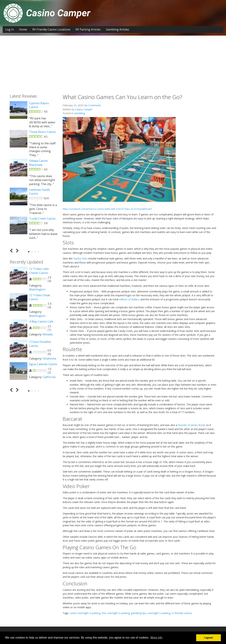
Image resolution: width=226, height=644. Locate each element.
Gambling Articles (118, 29)
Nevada (48, 334)
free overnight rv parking (116, 613)
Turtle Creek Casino (42, 219)
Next (17, 251)
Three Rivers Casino (42, 132)
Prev (12, 251)
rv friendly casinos (182, 613)
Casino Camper (84, 109)
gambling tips (139, 613)
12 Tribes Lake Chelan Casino (39, 271)
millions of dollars (129, 299)
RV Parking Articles (88, 29)
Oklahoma (49, 358)
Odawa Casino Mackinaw (38, 163)
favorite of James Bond (191, 425)
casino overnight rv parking (85, 613)
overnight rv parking (159, 613)
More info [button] (157, 638)
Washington (37, 289)
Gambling (80, 113)
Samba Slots (80, 258)
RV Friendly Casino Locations (51, 29)
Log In (10, 29)
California (49, 377)
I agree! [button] (209, 638)
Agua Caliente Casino (43, 364)
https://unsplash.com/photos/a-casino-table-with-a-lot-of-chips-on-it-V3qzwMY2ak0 (107, 209)
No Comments (93, 105)
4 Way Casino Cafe (41, 321)
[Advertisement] (113, 62)
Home (23, 29)
